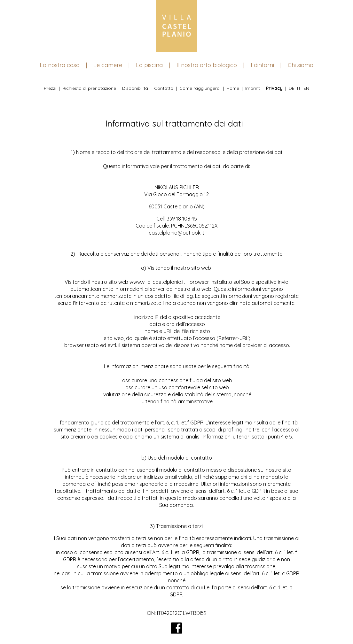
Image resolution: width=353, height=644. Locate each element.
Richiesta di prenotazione (89, 88)
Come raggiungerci (200, 88)
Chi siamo (301, 65)
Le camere (108, 65)
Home (233, 88)
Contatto (164, 88)
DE (292, 88)
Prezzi (50, 88)
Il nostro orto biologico (207, 65)
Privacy (274, 88)
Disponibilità (135, 88)
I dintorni (262, 65)
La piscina (149, 65)
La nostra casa (60, 65)
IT (299, 88)
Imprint (253, 88)
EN (306, 88)
